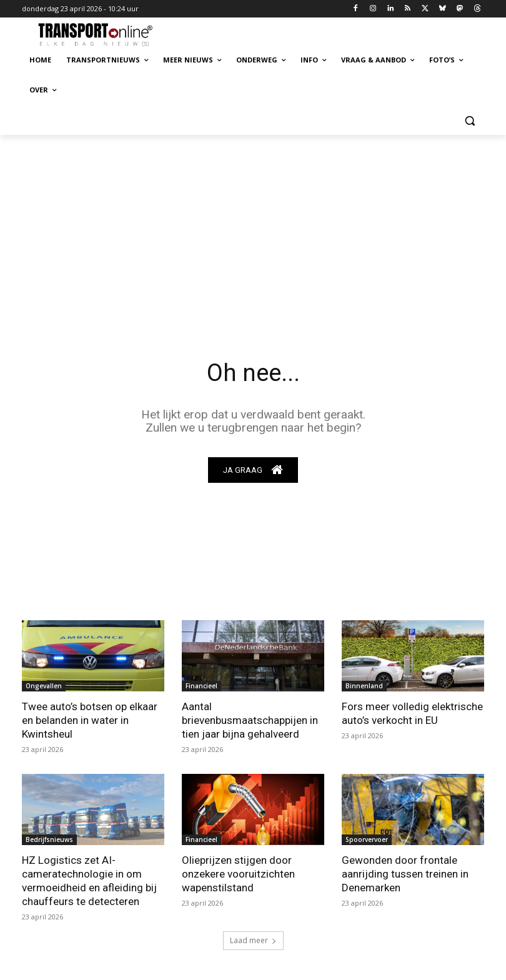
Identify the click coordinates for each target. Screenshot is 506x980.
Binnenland (364, 686)
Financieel (201, 686)
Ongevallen (44, 686)
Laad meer (253, 940)
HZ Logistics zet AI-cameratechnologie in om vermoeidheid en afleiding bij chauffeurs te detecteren (89, 881)
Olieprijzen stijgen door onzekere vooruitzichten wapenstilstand (238, 874)
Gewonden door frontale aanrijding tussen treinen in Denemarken (405, 874)
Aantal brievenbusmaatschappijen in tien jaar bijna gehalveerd (250, 720)
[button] (469, 120)
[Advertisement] (253, 229)
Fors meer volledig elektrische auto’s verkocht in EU (412, 713)
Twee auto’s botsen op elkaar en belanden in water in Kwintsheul (90, 720)
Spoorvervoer (367, 839)
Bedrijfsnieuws (49, 839)
